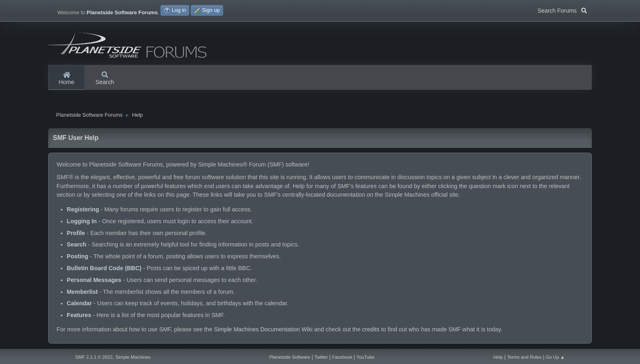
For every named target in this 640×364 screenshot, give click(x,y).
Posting (78, 258)
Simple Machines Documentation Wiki (263, 331)
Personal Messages (94, 282)
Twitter (321, 357)
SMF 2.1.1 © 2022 (94, 357)
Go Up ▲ (555, 357)
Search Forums (562, 10)
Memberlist (82, 294)
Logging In (82, 223)
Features (79, 317)
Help (498, 357)
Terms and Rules (524, 357)
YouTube (365, 357)
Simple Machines (133, 357)
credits (371, 331)
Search (105, 79)
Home (67, 79)
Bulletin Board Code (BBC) (104, 270)
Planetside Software (290, 357)
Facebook (342, 357)
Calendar (80, 305)
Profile (76, 235)
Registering (83, 211)
